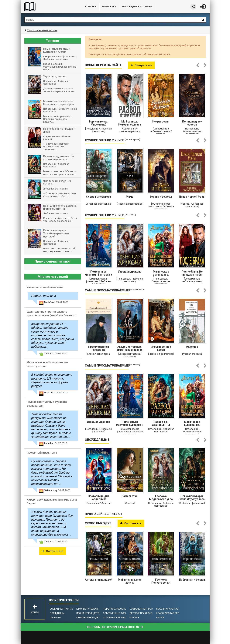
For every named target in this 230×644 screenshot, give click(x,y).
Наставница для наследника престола (99, 498)
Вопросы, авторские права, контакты (115, 627)
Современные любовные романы (123, 613)
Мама (130, 197)
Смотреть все (141, 65)
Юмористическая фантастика (95, 609)
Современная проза (142, 609)
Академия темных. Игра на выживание (130, 348)
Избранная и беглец (192, 580)
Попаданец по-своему (192, 123)
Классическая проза (169, 613)
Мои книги (109, 7)
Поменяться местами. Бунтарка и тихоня (98, 273)
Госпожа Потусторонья (161, 581)
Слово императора (98, 197)
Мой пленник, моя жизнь (130, 581)
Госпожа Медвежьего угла (161, 498)
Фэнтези (55, 618)
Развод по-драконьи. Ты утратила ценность (161, 424)
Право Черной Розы (192, 197)
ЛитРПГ (160, 618)
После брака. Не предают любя (192, 273)
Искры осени (161, 122)
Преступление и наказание (99, 348)
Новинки (91, 7)
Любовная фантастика (170, 609)
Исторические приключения (120, 618)
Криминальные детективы (93, 618)
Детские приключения (143, 613)
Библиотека (49, 7)
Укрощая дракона (130, 272)
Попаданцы (57, 613)
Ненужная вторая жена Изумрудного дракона (192, 498)
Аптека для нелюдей (99, 580)
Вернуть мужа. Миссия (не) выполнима (99, 123)
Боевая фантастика (62, 609)
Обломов (192, 347)
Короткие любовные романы (121, 609)
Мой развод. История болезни (130, 123)
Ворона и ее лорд (161, 197)
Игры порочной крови (161, 348)
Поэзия (134, 618)
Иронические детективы (91, 613)
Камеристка (130, 496)
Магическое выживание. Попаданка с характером (161, 273)
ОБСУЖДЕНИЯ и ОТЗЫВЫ (137, 7)
